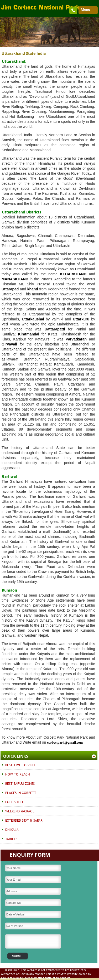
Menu (85, 10)
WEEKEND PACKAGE (20, 811)
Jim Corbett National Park (40, 8)
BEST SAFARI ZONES (20, 783)
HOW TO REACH (18, 774)
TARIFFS (11, 839)
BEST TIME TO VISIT (20, 765)
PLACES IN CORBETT (21, 793)
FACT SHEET (14, 802)
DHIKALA (12, 830)
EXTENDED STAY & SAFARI (24, 820)
